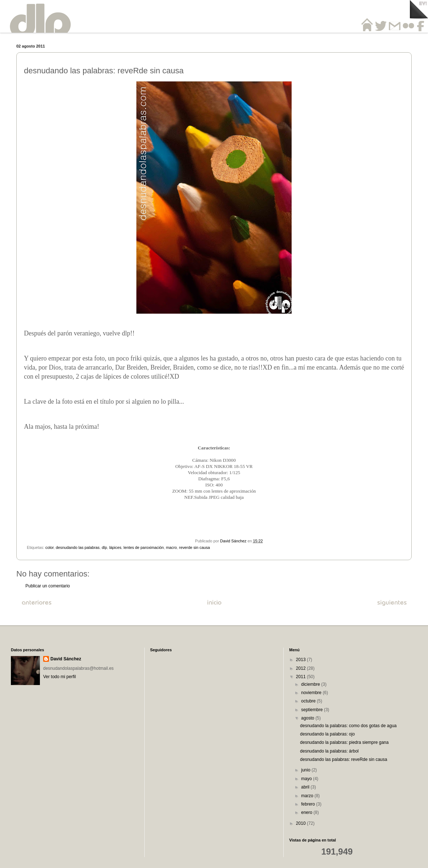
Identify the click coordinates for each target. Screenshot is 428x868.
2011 (301, 677)
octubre (309, 701)
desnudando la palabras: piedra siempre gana (344, 742)
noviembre (312, 693)
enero (307, 812)
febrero (308, 804)
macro (172, 547)
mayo (307, 779)
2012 (301, 668)
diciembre (311, 684)
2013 (301, 660)
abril (306, 787)
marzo (308, 796)
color (50, 547)
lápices (115, 547)
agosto (308, 718)
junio (306, 770)
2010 (301, 823)
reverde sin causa (195, 547)
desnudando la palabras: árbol (329, 751)
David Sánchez (66, 659)
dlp (104, 547)
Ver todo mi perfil (59, 677)
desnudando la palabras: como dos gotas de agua (348, 726)
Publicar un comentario (48, 586)
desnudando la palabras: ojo (327, 734)
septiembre (312, 710)
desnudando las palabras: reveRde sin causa (343, 759)
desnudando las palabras (78, 547)
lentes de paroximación (144, 547)
